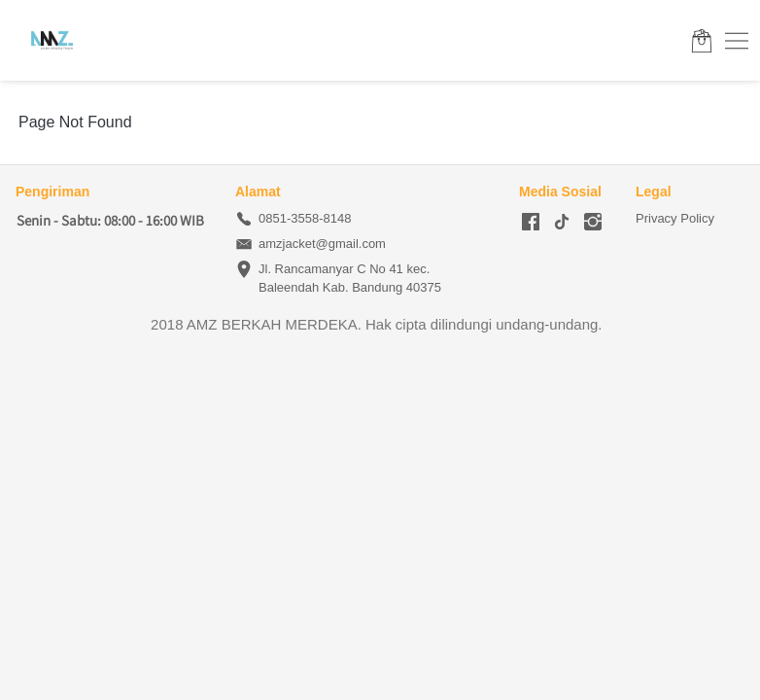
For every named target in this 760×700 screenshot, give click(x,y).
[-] (531, 223)
